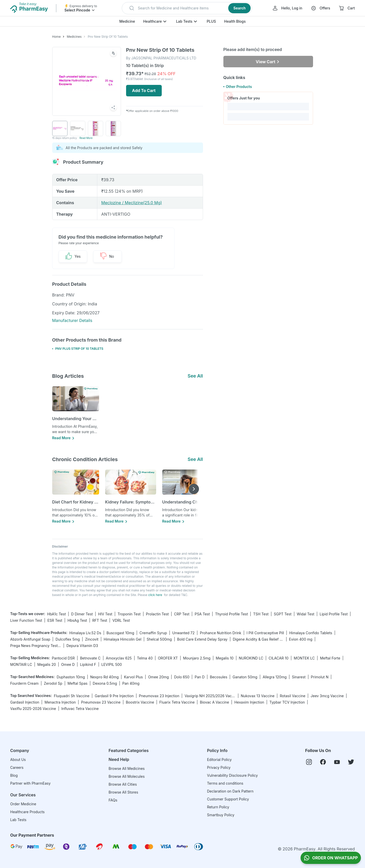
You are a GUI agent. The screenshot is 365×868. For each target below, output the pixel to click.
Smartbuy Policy (221, 815)
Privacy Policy (219, 767)
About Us (18, 760)
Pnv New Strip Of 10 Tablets (108, 37)
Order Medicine (23, 804)
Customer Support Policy (228, 799)
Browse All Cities (123, 784)
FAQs (113, 800)
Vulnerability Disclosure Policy (232, 775)
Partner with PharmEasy (30, 783)
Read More (86, 138)
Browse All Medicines (127, 768)
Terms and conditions (225, 783)
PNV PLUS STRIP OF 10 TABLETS (79, 349)
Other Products (239, 87)
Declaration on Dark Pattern (230, 791)
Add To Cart (144, 90)
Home (57, 37)
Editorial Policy (219, 760)
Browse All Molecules (126, 776)
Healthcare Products (27, 812)
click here (155, 595)
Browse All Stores (123, 792)
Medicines (74, 37)
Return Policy (218, 807)
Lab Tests (184, 21)
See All (195, 376)
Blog (14, 775)
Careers (17, 767)
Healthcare (152, 21)
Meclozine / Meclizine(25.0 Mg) (131, 203)
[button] (187, 8)
